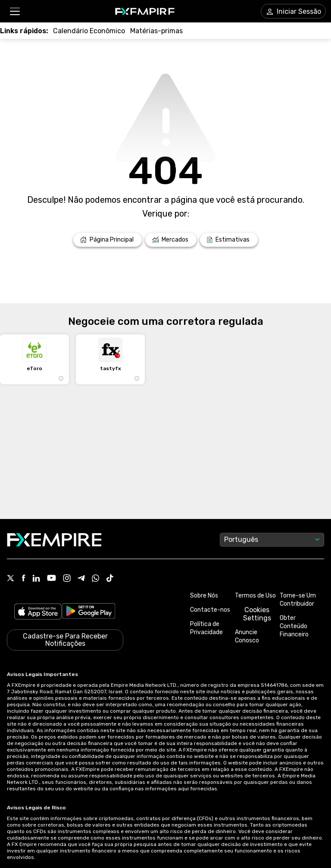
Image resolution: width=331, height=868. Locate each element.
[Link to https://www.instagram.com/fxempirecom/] (67, 579)
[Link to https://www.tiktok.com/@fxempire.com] (110, 579)
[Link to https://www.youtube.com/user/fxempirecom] (52, 579)
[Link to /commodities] (156, 31)
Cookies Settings (257, 614)
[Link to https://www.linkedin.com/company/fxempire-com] (36, 579)
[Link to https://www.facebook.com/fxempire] (23, 579)
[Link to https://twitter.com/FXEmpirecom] (11, 579)
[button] (14, 11)
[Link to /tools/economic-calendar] (89, 31)
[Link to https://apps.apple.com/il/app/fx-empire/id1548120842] (38, 612)
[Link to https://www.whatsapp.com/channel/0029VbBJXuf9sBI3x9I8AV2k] (96, 579)
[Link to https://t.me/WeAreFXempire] (81, 579)
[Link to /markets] (171, 240)
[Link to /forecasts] (229, 240)
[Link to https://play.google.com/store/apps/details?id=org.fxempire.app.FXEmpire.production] (89, 612)
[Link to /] (108, 240)
